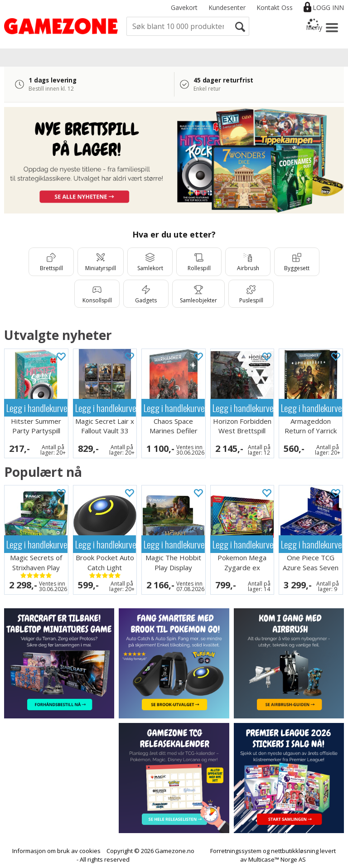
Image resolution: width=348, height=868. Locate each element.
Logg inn (328, 7)
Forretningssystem (236, 851)
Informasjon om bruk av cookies (56, 851)
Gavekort (184, 7)
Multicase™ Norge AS (277, 859)
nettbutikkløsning (295, 851)
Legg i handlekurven (37, 408)
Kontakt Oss (275, 7)
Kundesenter (227, 7)
